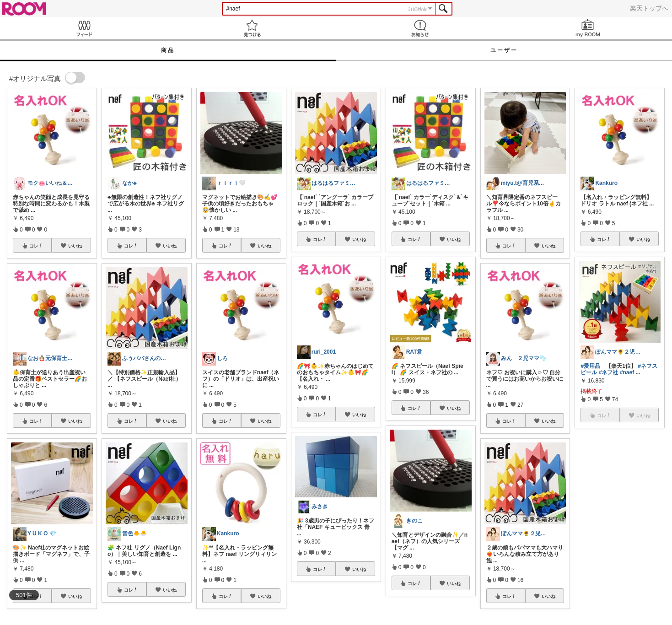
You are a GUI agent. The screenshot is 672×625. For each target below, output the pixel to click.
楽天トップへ (649, 8)
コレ (36, 246)
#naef (627, 372)
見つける (252, 28)
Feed (84, 28)
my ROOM (588, 28)
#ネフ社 (609, 372)
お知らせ (420, 28)
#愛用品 (590, 366)
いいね (75, 246)
